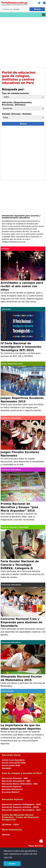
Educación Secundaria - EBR (16, 781)
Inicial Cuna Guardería (13, 760)
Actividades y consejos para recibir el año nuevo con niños (22, 286)
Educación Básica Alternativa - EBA (20, 784)
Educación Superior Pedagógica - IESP (21, 804)
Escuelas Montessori (12, 789)
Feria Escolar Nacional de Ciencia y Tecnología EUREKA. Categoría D (20, 565)
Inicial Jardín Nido (11, 765)
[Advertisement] (23, 42)
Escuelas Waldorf (11, 792)
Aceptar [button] (12, 864)
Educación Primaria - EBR (15, 778)
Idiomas (6, 835)
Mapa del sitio (36, 846)
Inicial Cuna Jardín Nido (14, 763)
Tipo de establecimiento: (16, 93)
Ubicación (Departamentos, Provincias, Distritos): (17, 104)
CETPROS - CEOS (10, 825)
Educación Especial (12, 787)
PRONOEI (7, 768)
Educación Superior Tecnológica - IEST (21, 810)
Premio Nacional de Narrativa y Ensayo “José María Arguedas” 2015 (19, 507)
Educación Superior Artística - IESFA (20, 807)
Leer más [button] (8, 857)
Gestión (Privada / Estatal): (17, 114)
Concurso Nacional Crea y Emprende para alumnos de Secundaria (22, 622)
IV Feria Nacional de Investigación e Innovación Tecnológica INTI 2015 (21, 347)
